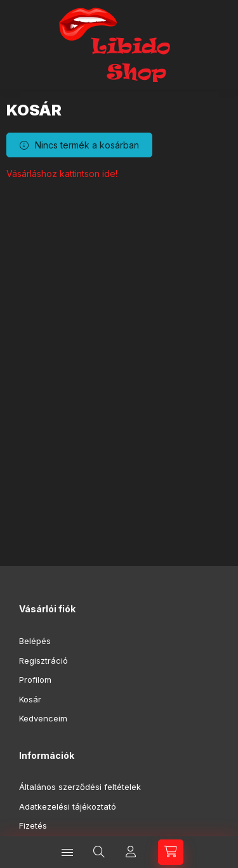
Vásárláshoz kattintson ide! (62, 174)
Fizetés (33, 825)
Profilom (35, 680)
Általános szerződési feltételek (80, 787)
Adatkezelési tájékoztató (68, 806)
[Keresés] (99, 852)
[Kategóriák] (67, 852)
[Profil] (131, 852)
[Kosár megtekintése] (171, 852)
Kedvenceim (43, 718)
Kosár (30, 699)
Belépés (35, 641)
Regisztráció (43, 661)
